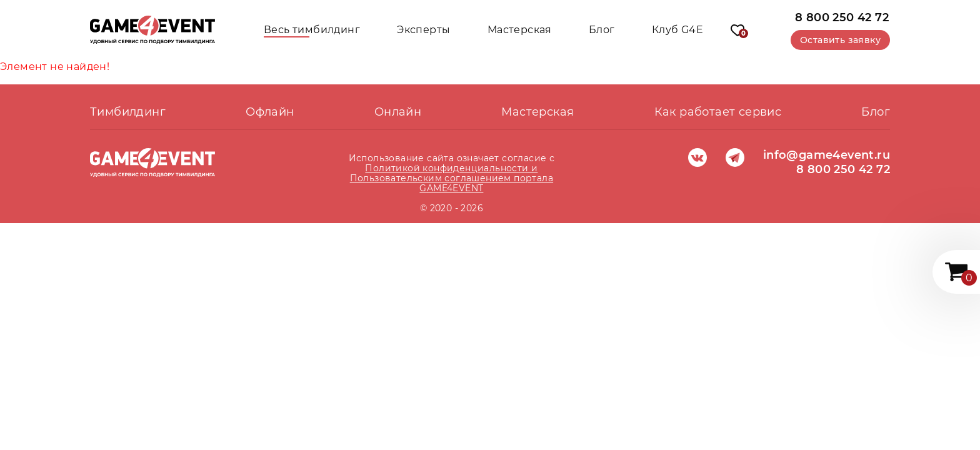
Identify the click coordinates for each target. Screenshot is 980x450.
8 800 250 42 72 (842, 17)
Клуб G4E (677, 30)
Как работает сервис (718, 112)
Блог (602, 30)
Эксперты (423, 30)
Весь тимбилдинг (312, 30)
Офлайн (270, 112)
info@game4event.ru (827, 155)
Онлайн (398, 112)
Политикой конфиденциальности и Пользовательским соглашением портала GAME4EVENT (452, 178)
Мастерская (520, 30)
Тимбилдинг (128, 112)
